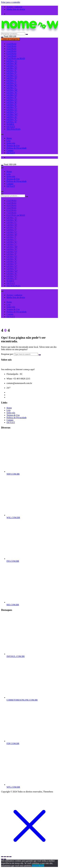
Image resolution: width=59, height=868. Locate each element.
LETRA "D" (12, 68)
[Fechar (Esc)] (10, 857)
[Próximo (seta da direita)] (5, 859)
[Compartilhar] (8, 857)
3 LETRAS (11, 46)
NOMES (10, 124)
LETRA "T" (12, 107)
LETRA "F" (12, 73)
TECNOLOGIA (13, 129)
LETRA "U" (12, 110)
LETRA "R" (12, 102)
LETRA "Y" (12, 119)
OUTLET (11, 127)
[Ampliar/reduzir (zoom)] (2, 857)
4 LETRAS (11, 49)
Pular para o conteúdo (11, 2)
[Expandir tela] (5, 857)
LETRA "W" (12, 114)
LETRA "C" (12, 66)
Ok (33, 866)
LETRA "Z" (12, 122)
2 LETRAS (11, 44)
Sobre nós (11, 143)
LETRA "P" (12, 97)
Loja (8, 141)
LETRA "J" (12, 83)
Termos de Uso (13, 146)
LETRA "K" (12, 85)
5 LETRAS (11, 51)
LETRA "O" (12, 95)
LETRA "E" (12, 71)
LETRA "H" (12, 78)
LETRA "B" (12, 63)
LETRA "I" (11, 80)
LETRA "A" (12, 61)
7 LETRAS (11, 56)
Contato (10, 150)
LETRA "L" (12, 88)
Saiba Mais (39, 866)
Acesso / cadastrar (14, 7)
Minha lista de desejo (16, 9)
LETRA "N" (12, 92)
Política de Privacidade (17, 148)
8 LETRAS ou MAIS (16, 58)
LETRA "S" (12, 105)
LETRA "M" (12, 90)
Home (9, 138)
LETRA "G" (12, 75)
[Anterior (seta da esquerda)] (2, 859)
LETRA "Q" (12, 100)
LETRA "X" (12, 117)
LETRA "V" (12, 112)
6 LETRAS (11, 54)
